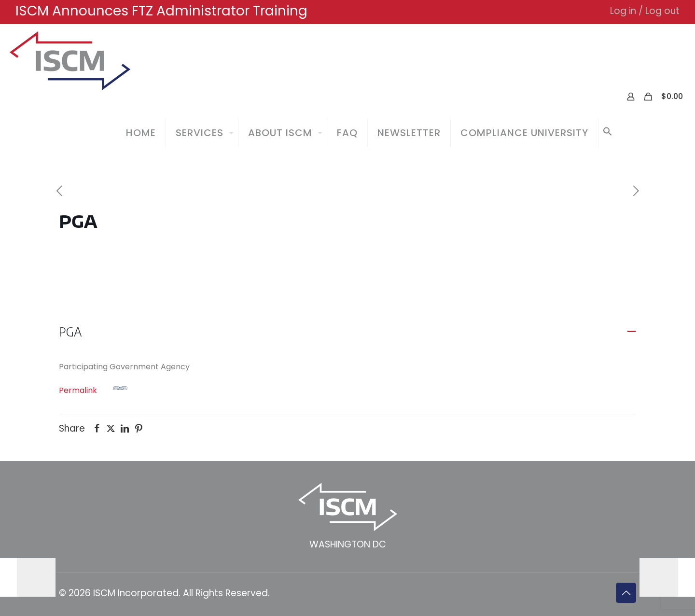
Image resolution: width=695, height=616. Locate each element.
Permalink (93, 388)
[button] (608, 133)
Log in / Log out (645, 11)
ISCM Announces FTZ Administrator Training (161, 11)
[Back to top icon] (626, 593)
